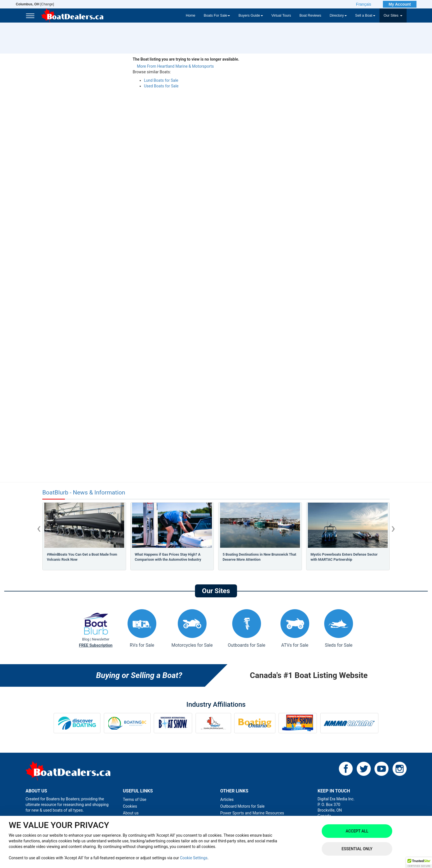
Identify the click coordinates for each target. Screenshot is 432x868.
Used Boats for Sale (161, 86)
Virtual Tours (281, 16)
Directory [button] (338, 16)
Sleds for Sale (339, 629)
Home (190, 16)
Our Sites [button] (393, 16)
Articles (227, 799)
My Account (400, 4)
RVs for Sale (142, 629)
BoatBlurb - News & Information (84, 492)
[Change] (35, 4)
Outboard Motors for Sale (243, 806)
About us (131, 813)
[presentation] (39, 528)
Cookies (130, 806)
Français (364, 4)
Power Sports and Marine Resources (252, 813)
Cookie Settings (194, 858)
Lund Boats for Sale (161, 80)
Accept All (357, 831)
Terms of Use (135, 799)
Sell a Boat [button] (365, 16)
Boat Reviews (310, 16)
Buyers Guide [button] (251, 16)
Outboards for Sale (246, 629)
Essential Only (357, 849)
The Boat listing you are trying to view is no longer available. (186, 59)
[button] (419, 863)
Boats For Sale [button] (217, 16)
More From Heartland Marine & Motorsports (175, 66)
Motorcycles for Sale (192, 629)
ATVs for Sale (295, 629)
